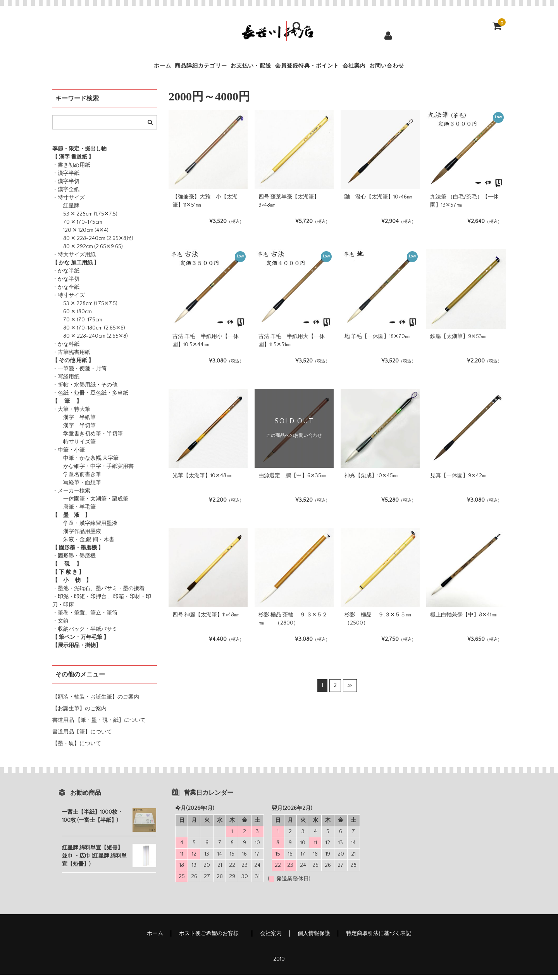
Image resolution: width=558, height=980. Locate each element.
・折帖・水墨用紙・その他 (85, 390)
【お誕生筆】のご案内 (79, 714)
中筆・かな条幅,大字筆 (85, 463)
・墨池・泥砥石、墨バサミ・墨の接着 (98, 594)
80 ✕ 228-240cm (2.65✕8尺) (93, 243)
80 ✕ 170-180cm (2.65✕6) (89, 333)
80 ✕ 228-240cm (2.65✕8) (90, 341)
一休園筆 (69, 504)
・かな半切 (66, 284)
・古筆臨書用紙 (71, 357)
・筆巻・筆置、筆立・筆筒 (85, 618)
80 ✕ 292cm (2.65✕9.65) (88, 252)
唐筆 (63, 512)
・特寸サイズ (69, 203)
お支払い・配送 (240, 68)
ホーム (111, 68)
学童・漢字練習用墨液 (85, 528)
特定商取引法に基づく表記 (379, 939)
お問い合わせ (437, 68)
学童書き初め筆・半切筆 (88, 439)
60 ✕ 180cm (72, 317)
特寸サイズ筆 (74, 447)
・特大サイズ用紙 (74, 260)
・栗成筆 (117, 504)
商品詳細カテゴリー (169, 68)
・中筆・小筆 (69, 455)
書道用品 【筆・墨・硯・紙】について (99, 725)
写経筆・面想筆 (77, 488)
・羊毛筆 (85, 512)
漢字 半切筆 (74, 431)
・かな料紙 (66, 349)
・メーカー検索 (71, 496)
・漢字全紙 (66, 195)
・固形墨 (63, 561)
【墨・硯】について (77, 749)
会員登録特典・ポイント (318, 68)
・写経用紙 (66, 382)
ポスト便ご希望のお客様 (212, 939)
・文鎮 (60, 626)
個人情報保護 (314, 939)
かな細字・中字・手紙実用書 (93, 471)
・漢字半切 (66, 186)
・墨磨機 (85, 561)
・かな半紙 (66, 276)
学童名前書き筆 (77, 480)
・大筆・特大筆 (71, 414)
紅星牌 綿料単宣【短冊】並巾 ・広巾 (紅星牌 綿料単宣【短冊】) (94, 861)
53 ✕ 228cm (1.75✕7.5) (85, 219)
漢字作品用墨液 (77, 537)
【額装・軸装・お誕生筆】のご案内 (96, 702)
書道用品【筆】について (82, 737)
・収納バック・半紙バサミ (85, 634)
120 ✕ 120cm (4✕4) (80, 235)
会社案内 (386, 68)
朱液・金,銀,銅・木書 (83, 545)
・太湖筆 (96, 504)
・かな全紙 (66, 292)
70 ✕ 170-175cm (77, 227)
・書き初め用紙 (71, 170)
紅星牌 (66, 211)
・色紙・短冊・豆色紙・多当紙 (90, 398)
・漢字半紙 (66, 178)
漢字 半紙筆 (74, 423)
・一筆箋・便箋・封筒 (79, 374)
